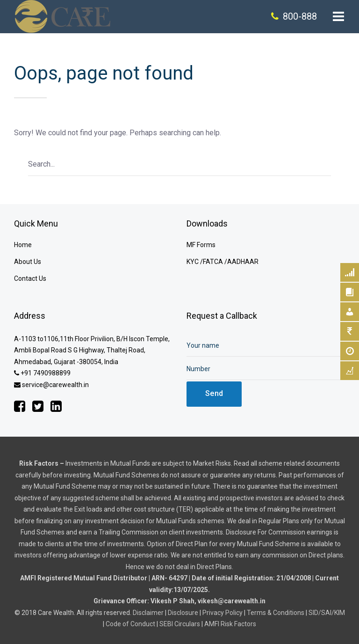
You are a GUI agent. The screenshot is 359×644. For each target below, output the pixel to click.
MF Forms (201, 245)
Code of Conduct (130, 624)
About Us (28, 262)
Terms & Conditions (276, 613)
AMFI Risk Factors (230, 624)
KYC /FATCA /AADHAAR (223, 262)
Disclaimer (148, 613)
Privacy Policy (223, 613)
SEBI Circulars (180, 624)
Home (23, 245)
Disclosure (183, 613)
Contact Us (30, 278)
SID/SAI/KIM (327, 613)
